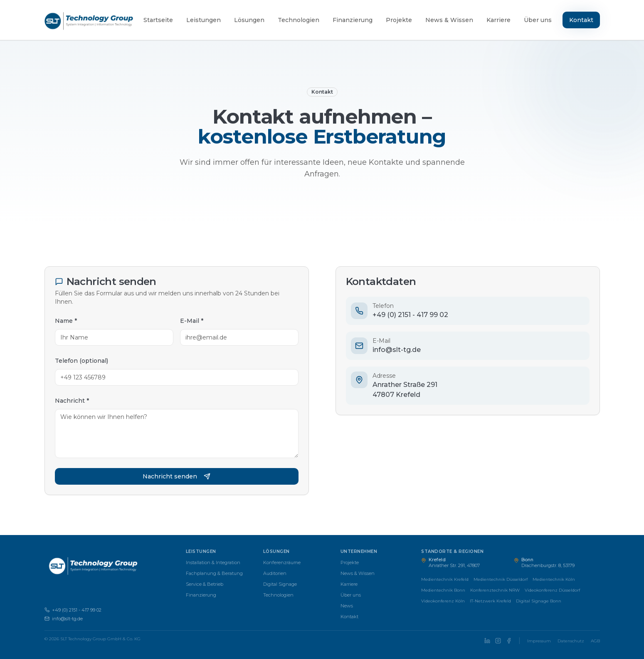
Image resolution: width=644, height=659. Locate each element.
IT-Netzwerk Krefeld (490, 601)
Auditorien (275, 573)
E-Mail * (191, 321)
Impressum (539, 641)
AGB (595, 641)
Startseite (158, 20)
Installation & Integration (213, 562)
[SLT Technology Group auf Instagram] (498, 641)
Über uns (538, 20)
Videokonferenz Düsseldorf (552, 590)
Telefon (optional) (81, 361)
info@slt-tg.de (64, 619)
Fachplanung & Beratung (214, 573)
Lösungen (249, 20)
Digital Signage (280, 584)
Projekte (399, 20)
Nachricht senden (176, 476)
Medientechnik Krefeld (445, 579)
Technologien (299, 20)
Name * (65, 321)
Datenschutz (571, 641)
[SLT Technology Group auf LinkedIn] (487, 641)
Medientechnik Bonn (443, 590)
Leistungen (204, 20)
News (347, 606)
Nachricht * (72, 401)
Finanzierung (353, 20)
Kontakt (581, 20)
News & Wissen (449, 20)
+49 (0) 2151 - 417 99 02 (73, 610)
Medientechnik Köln (554, 579)
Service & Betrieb (205, 584)
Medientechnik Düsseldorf (501, 579)
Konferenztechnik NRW (495, 590)
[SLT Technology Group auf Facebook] (509, 641)
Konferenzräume (282, 562)
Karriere (498, 20)
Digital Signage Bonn (539, 601)
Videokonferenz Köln (443, 601)
